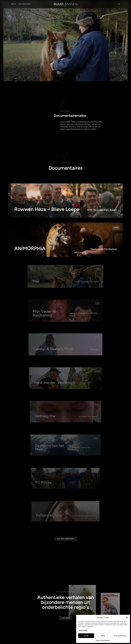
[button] (127, 617)
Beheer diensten (83, 630)
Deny (103, 636)
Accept (86, 636)
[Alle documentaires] (66, 574)
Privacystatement (105, 640)
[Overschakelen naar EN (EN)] (119, 4)
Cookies (98, 640)
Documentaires (25, 4)
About (14, 4)
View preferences (120, 636)
